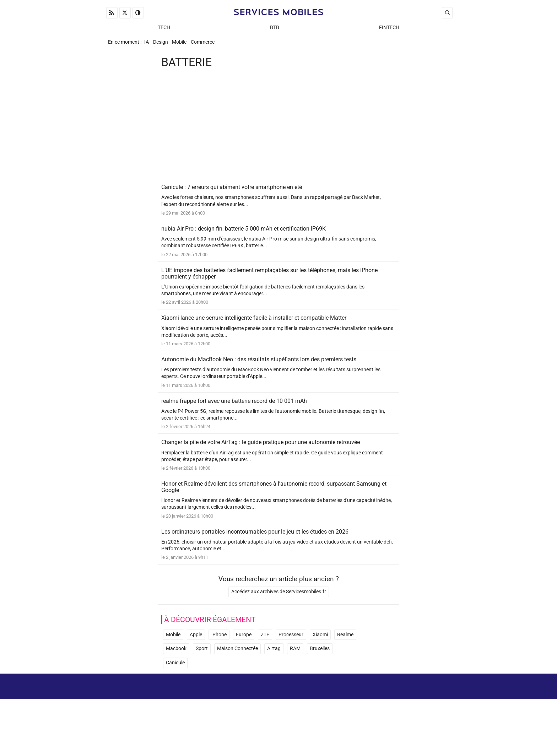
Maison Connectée (237, 678)
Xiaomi (320, 664)
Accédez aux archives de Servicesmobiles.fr (279, 621)
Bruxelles (320, 678)
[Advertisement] (278, 132)
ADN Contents (423, 742)
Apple (196, 664)
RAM (295, 678)
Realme (345, 664)
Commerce (214, 45)
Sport (202, 678)
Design (165, 45)
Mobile (187, 45)
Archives (439, 720)
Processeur (291, 664)
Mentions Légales (396, 720)
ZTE (265, 664)
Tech (164, 29)
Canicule (175, 692)
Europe (244, 664)
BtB (275, 29)
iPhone (219, 664)
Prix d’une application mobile (416, 731)
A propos (352, 720)
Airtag (274, 678)
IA (148, 45)
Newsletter (363, 731)
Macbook (176, 678)
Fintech (389, 29)
